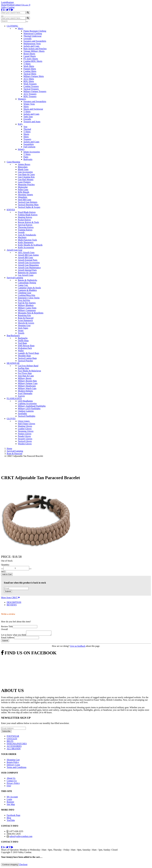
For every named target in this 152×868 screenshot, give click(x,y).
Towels (21, 333)
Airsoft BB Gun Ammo (28, 255)
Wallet (21, 351)
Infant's (21, 149)
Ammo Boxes (24, 164)
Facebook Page (13, 816)
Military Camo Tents (27, 308)
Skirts (26, 106)
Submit (8, 591)
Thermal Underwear (32, 36)
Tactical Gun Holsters (28, 202)
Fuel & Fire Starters (27, 303)
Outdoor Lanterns (26, 411)
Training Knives (25, 230)
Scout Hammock (25, 320)
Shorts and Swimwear (33, 109)
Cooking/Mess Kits (27, 295)
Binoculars (23, 167)
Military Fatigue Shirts (34, 76)
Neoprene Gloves (26, 431)
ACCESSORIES (14, 747)
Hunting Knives (25, 217)
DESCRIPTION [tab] (14, 602)
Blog (9, 819)
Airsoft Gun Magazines (28, 265)
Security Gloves (25, 439)
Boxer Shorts (29, 54)
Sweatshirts (29, 144)
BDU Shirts (29, 81)
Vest (25, 127)
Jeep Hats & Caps (26, 376)
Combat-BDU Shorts (33, 61)
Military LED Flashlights (29, 408)
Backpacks (23, 338)
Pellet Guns (23, 190)
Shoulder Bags (24, 356)
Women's (22, 99)
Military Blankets (26, 305)
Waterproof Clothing (33, 33)
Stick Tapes (23, 328)
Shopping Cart (13, 761)
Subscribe (6, 732)
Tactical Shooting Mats (28, 205)
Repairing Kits (24, 315)
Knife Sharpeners (26, 242)
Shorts (26, 134)
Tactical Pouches (25, 361)
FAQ (9, 787)
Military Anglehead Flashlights (32, 406)
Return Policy (13, 763)
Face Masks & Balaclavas (29, 371)
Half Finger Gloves (27, 424)
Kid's (20, 124)
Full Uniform (29, 147)
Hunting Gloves (25, 426)
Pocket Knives (24, 220)
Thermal (27, 129)
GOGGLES (12, 739)
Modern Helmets (25, 391)
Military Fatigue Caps (28, 383)
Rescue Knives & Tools (28, 222)
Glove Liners (24, 421)
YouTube (11, 821)
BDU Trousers (30, 96)
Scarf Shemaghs (25, 393)
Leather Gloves (25, 429)
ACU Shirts (29, 79)
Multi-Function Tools (27, 240)
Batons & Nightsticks (27, 280)
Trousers (27, 139)
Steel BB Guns (24, 200)
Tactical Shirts (30, 74)
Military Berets (25, 378)
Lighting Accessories (27, 403)
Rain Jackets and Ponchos (35, 49)
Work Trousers (30, 84)
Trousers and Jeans (32, 122)
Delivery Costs (13, 766)
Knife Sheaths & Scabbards (30, 245)
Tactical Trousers (31, 89)
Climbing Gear (25, 293)
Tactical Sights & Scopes (29, 207)
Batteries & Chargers (27, 273)
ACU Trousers (30, 94)
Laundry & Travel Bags (28, 353)
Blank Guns (23, 169)
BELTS (10, 742)
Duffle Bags (23, 341)
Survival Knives (25, 225)
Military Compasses (27, 310)
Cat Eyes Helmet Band (28, 366)
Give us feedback (78, 647)
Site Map (11, 805)
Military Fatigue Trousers (35, 91)
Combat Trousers (31, 86)
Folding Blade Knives (28, 215)
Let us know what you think (14, 636)
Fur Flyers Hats (25, 373)
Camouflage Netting (27, 283)
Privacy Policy (13, 784)
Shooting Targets (25, 195)
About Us (11, 779)
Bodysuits (28, 159)
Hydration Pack (25, 348)
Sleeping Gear (24, 325)
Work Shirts (29, 66)
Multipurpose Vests (32, 44)
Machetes (22, 237)
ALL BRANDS (14, 750)
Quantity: (5, 565)
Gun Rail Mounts (26, 179)
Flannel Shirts (30, 69)
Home (4, 5)
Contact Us (19, 5)
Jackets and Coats (31, 46)
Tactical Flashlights (27, 416)
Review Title (7, 626)
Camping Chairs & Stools (29, 288)
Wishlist (10, 5)
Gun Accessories (25, 172)
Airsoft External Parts (28, 260)
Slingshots (23, 197)
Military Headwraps (27, 386)
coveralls (27, 39)
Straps (21, 330)
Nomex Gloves (25, 434)
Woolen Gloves (25, 444)
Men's (21, 28)
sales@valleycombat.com (21, 837)
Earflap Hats (23, 368)
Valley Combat (8, 7)
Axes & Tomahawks (27, 235)
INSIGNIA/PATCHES (17, 744)
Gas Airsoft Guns (26, 275)
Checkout (23, 865)
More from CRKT (10, 598)
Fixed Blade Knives (27, 212)
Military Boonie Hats (27, 381)
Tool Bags (22, 343)
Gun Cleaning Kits (26, 177)
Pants (26, 157)
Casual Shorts (30, 56)
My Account (12, 798)
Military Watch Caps (27, 388)
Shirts (26, 137)
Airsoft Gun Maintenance (29, 268)
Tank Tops (28, 117)
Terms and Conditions (17, 768)
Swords (21, 232)
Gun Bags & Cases (26, 174)
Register (10, 2)
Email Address (8, 638)
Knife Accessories (26, 247)
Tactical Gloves (25, 441)
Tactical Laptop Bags (27, 358)
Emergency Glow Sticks (29, 298)
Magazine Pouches (26, 184)
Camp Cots (23, 285)
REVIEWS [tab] (12, 605)
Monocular (23, 187)
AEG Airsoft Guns (26, 252)
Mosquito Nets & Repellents (31, 313)
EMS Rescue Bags (26, 346)
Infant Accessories (32, 152)
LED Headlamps (25, 401)
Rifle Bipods (24, 192)
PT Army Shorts (31, 59)
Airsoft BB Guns (25, 257)
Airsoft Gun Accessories (29, 263)
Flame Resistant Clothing (35, 31)
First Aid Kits (24, 300)
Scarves (21, 396)
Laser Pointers (24, 182)
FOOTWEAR (13, 737)
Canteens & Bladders (27, 290)
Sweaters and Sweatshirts (35, 41)
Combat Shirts (30, 71)
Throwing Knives (26, 227)
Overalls (27, 119)
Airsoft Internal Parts (27, 270)
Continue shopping (10, 865)
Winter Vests (29, 104)
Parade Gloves (24, 436)
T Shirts (27, 64)
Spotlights (22, 414)
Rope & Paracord (26, 318)
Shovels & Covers (26, 323)
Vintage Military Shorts (34, 51)
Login (4, 2)
